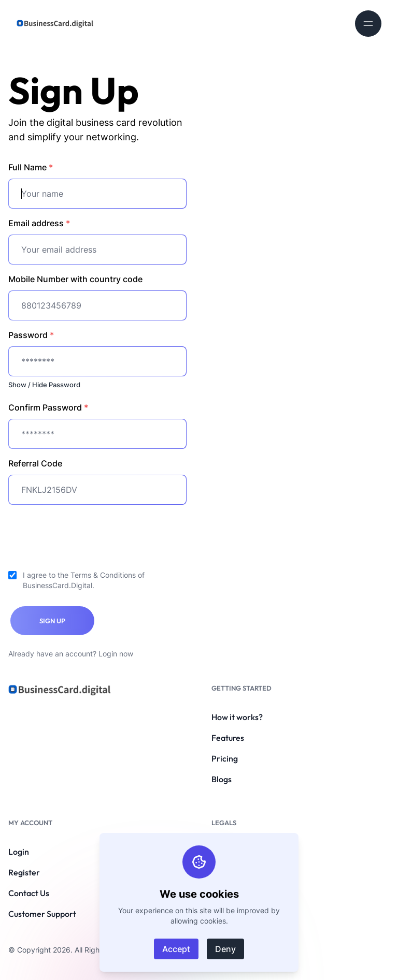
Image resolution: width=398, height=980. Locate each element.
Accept (176, 949)
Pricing (225, 758)
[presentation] (87, 533)
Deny (225, 949)
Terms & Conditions (103, 575)
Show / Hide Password (44, 385)
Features (228, 738)
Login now (116, 654)
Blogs (222, 779)
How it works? (237, 717)
